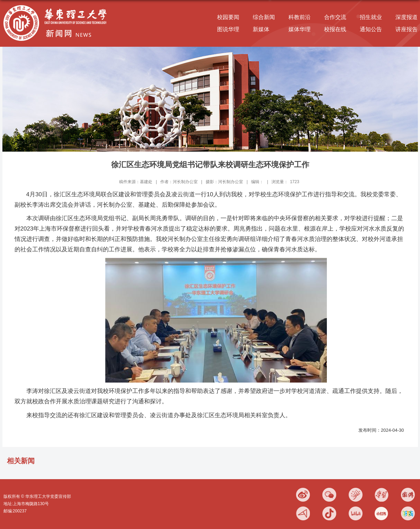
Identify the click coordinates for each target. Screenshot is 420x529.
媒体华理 (300, 29)
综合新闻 (264, 17)
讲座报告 (406, 29)
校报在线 (335, 29)
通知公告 (371, 29)
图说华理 (228, 29)
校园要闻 (228, 17)
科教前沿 (300, 17)
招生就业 (371, 17)
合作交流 (335, 17)
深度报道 (406, 17)
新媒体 (261, 29)
